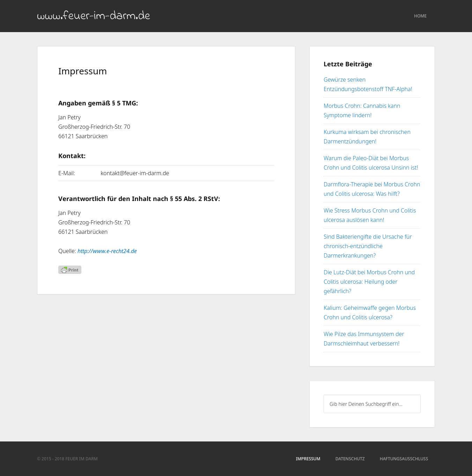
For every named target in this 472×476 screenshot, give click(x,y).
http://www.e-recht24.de (107, 251)
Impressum (308, 459)
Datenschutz (350, 459)
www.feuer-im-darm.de (94, 16)
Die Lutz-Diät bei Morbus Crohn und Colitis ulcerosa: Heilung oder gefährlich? (369, 282)
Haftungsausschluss (404, 459)
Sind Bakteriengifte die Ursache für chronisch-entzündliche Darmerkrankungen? (368, 246)
